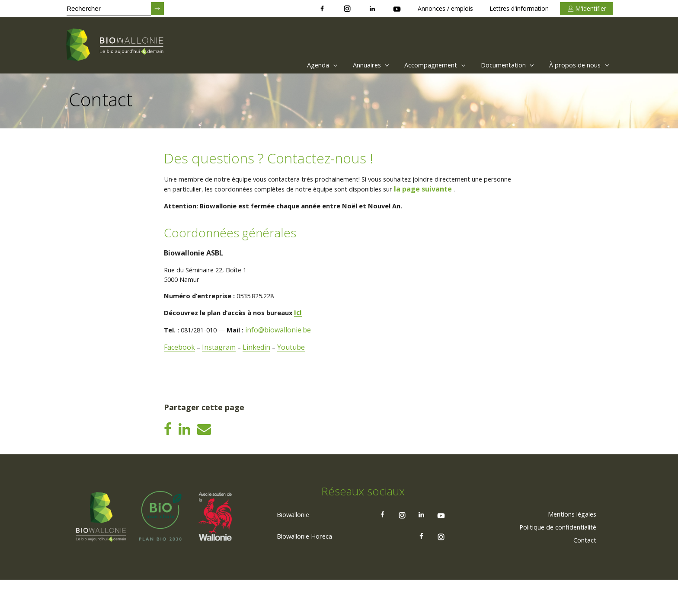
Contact (583, 575)
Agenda (296, 65)
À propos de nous (577, 65)
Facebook (180, 362)
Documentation (498, 65)
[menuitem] (294, 65)
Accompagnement (420, 65)
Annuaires (350, 65)
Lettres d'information (519, 8)
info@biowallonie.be (286, 345)
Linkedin (258, 362)
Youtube (293, 362)
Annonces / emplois (445, 8)
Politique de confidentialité (553, 562)
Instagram (220, 362)
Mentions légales (568, 549)
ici (308, 328)
